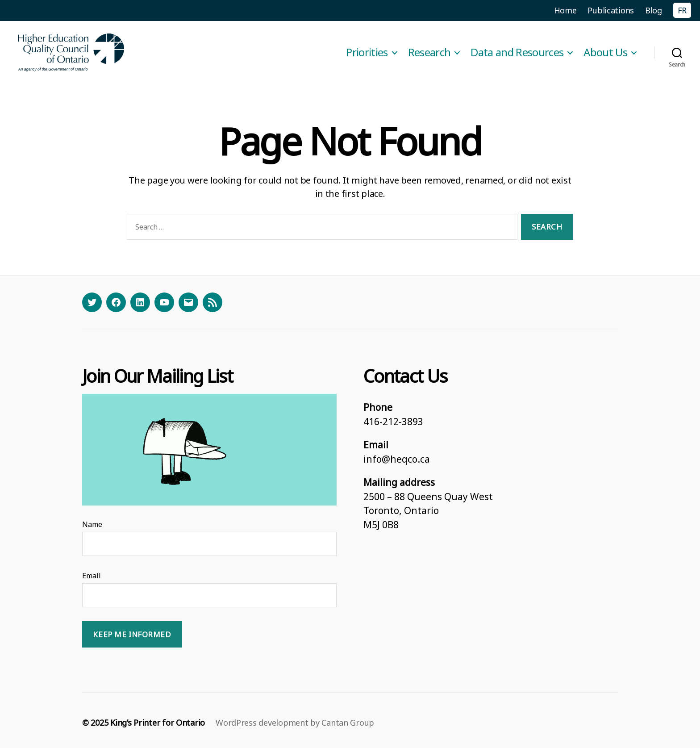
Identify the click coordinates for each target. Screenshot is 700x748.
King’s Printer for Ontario (158, 723)
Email (92, 576)
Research (429, 52)
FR (682, 10)
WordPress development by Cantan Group (295, 723)
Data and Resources (517, 52)
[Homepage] (71, 52)
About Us (605, 52)
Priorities (367, 52)
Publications (611, 10)
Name (92, 524)
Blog (654, 10)
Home (565, 10)
